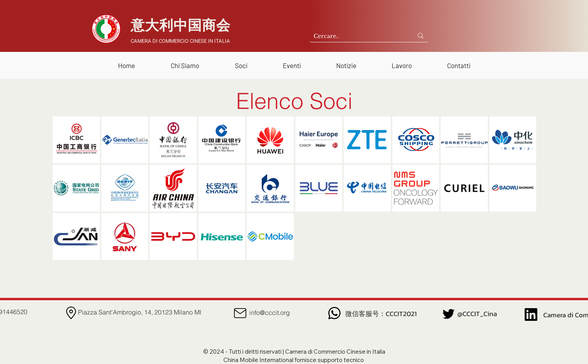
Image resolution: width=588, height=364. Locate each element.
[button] (185, 62)
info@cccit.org (270, 313)
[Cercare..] (355, 36)
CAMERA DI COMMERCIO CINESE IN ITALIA (180, 41)
